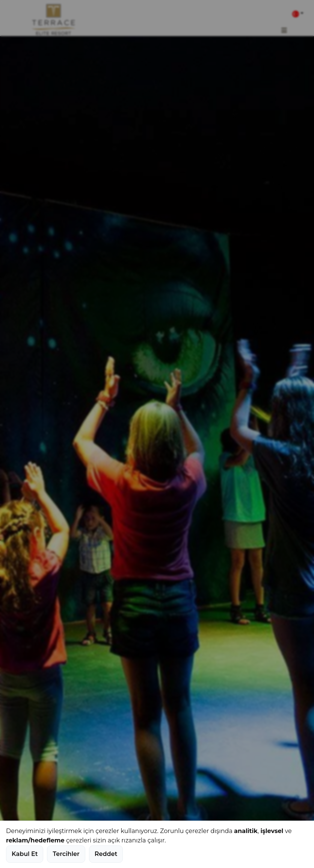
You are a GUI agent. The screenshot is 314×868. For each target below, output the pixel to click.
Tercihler (66, 854)
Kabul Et (25, 854)
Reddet (106, 854)
